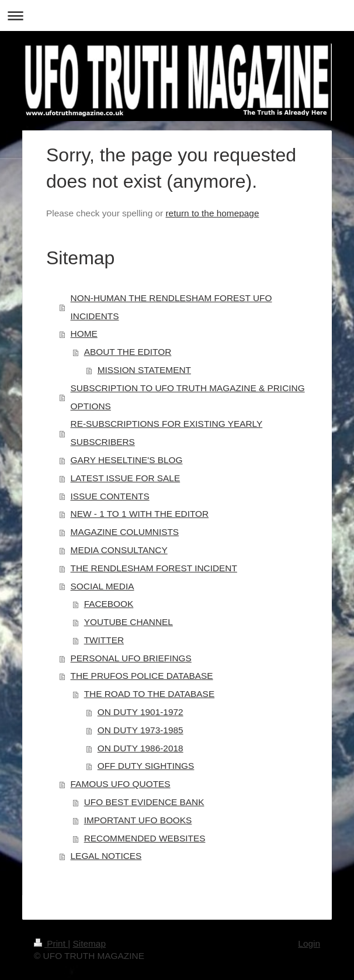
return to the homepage (212, 213)
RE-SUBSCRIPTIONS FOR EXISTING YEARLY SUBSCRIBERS (167, 433)
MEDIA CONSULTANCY (119, 550)
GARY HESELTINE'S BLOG (127, 460)
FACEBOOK (109, 604)
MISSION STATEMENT (144, 370)
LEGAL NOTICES (106, 856)
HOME (84, 334)
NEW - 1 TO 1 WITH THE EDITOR (140, 514)
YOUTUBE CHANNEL (129, 622)
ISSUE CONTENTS (110, 496)
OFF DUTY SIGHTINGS (146, 766)
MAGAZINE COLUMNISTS (125, 532)
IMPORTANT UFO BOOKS (138, 820)
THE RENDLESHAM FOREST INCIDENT (154, 568)
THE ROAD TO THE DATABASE (150, 694)
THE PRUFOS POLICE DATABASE (142, 676)
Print (51, 943)
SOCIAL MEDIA (103, 586)
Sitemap (89, 943)
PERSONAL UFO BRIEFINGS (131, 658)
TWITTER (104, 640)
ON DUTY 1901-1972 (140, 712)
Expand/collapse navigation (177, 15)
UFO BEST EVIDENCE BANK (144, 802)
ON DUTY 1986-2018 (140, 748)
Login (309, 943)
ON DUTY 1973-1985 (140, 730)
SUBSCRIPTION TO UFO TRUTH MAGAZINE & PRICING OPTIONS (188, 397)
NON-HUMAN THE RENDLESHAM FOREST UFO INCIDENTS (171, 307)
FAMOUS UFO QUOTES (121, 784)
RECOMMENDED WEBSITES (145, 838)
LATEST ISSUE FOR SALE (126, 478)
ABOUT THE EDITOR (128, 352)
